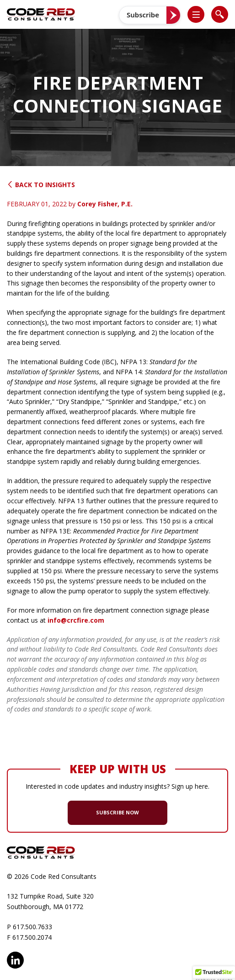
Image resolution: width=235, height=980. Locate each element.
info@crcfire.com (76, 620)
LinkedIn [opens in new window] (15, 960)
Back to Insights (41, 185)
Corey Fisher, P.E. (105, 204)
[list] (196, 14)
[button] (200, 14)
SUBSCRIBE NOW (117, 812)
